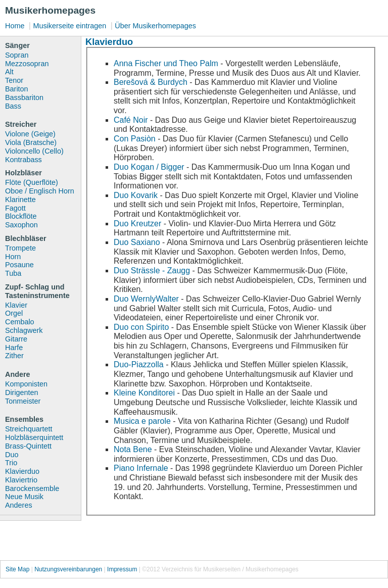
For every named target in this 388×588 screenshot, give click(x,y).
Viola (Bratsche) (31, 142)
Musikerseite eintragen (69, 26)
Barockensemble (32, 488)
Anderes (19, 505)
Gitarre (16, 339)
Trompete (20, 248)
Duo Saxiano (137, 242)
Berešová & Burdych (151, 82)
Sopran (17, 55)
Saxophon (21, 225)
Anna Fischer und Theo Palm (166, 63)
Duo (12, 455)
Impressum (122, 569)
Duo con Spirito (141, 327)
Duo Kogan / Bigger (149, 167)
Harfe (14, 348)
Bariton (17, 89)
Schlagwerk (24, 330)
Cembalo (20, 322)
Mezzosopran (27, 64)
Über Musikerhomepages (155, 26)
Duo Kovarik (136, 195)
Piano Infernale (141, 468)
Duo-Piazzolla (139, 364)
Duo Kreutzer (137, 224)
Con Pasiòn (135, 139)
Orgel (14, 313)
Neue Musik (24, 497)
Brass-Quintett (28, 446)
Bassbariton (24, 97)
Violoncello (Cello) (34, 151)
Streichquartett (29, 429)
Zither (14, 356)
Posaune (19, 265)
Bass (13, 106)
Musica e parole (142, 421)
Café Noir (131, 120)
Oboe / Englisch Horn (40, 191)
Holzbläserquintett (34, 437)
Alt (9, 72)
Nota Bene (133, 449)
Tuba (13, 273)
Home (15, 26)
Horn (13, 257)
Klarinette (20, 200)
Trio (11, 463)
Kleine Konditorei (144, 393)
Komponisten (26, 384)
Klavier (16, 305)
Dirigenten (22, 393)
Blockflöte (21, 216)
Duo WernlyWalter (146, 299)
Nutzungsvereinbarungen (68, 569)
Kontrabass (23, 160)
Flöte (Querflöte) (32, 182)
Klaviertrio (21, 480)
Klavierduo (22, 471)
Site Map (17, 569)
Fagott (15, 208)
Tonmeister (23, 401)
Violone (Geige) (30, 134)
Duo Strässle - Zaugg (152, 271)
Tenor (14, 80)
